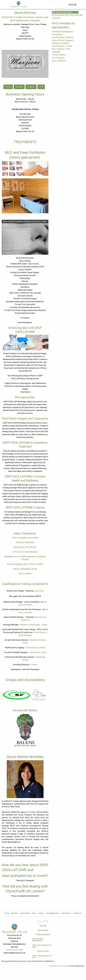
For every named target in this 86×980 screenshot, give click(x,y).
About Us (15, 913)
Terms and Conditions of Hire (42, 957)
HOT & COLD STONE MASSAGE (25, 552)
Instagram (31, 87)
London (34, 665)
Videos (41, 913)
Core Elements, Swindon (35, 648)
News (34, 913)
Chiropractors (57, 34)
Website (8, 87)
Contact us (77, 913)
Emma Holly (39, 591)
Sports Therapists (59, 61)
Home (7, 913)
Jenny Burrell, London (38, 652)
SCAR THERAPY (25, 574)
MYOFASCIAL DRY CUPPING (25, 547)
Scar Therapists (58, 58)
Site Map (43, 926)
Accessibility (43, 930)
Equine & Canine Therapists (63, 40)
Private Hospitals (59, 55)
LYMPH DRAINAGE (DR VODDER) (25, 538)
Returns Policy (43, 951)
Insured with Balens (25, 710)
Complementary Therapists (63, 37)
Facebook (19, 87)
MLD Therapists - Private (62, 46)
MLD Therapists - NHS (61, 49)
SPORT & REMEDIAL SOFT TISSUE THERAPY (25, 564)
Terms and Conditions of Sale (42, 946)
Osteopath (56, 52)
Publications (66, 913)
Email (41, 87)
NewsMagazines (53, 913)
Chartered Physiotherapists (63, 32)
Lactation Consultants (60, 43)
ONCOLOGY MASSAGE (25, 542)
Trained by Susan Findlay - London (34, 625)
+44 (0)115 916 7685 (14, 950)
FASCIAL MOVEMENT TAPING (25, 569)
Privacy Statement (43, 935)
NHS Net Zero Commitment (38, 940)
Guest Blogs (25, 913)
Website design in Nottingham (59, 966)
